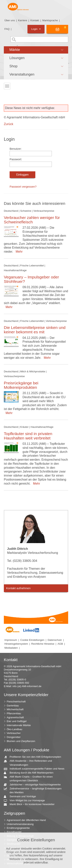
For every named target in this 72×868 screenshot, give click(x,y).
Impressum (11, 640)
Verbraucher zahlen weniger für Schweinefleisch (32, 220)
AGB (60, 644)
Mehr (18, 252)
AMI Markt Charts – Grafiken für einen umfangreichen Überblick (30, 779)
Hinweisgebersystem (16, 644)
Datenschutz (55, 640)
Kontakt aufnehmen (18, 588)
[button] (36, 50)
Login (36, 29)
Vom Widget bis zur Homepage (26, 801)
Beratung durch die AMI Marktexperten (30, 773)
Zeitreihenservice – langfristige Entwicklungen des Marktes (34, 790)
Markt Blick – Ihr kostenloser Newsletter (31, 804)
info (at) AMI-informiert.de (27, 686)
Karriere (23, 20)
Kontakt (35, 20)
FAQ (7, 29)
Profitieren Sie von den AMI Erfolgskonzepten (34, 757)
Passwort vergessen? (23, 187)
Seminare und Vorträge (21, 797)
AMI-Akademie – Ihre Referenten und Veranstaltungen (29, 763)
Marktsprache (50, 20)
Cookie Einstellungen (32, 640)
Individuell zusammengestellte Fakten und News (36, 769)
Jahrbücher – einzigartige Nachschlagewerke (34, 785)
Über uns (10, 20)
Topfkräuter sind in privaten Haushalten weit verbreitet (28, 436)
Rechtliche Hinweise (43, 644)
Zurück (9, 124)
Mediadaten (11, 648)
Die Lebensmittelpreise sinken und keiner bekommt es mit (35, 330)
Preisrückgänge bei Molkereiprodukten (21, 385)
